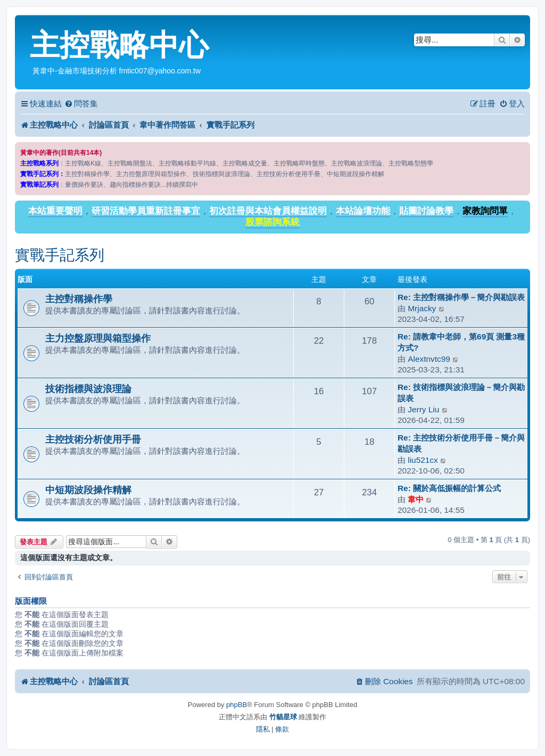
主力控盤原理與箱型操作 (98, 338)
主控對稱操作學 (79, 299)
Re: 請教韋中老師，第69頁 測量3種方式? (461, 342)
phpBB (237, 705)
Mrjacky (422, 308)
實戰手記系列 (60, 255)
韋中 (416, 499)
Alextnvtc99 (429, 359)
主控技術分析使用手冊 (93, 439)
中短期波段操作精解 (88, 490)
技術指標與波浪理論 (88, 389)
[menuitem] (81, 104)
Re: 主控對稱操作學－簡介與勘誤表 (461, 297)
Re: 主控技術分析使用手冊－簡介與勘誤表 (461, 443)
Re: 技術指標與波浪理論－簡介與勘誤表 (461, 393)
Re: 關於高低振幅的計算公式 (449, 488)
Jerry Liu (423, 409)
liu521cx (423, 460)
